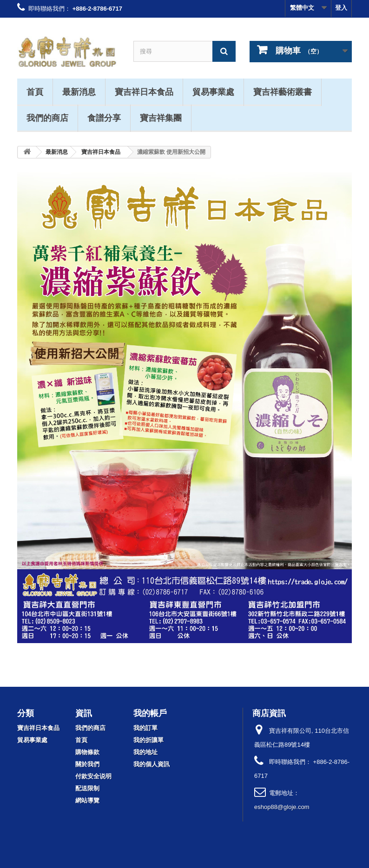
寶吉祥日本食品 (144, 92)
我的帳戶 (150, 713)
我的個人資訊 (152, 764)
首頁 (35, 92)
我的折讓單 (148, 740)
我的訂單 (145, 728)
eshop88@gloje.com (282, 807)
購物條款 (87, 752)
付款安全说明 (93, 776)
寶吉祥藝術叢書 (283, 92)
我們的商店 (47, 118)
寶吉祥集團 (161, 118)
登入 (341, 8)
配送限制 (87, 788)
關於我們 (87, 764)
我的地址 (145, 752)
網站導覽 (87, 800)
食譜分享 (104, 118)
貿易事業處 (213, 92)
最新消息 (79, 92)
